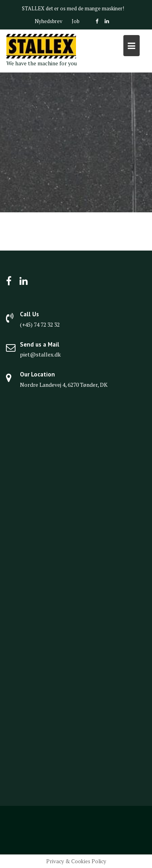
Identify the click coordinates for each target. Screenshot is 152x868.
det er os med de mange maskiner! (85, 8)
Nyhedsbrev (49, 21)
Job (76, 21)
